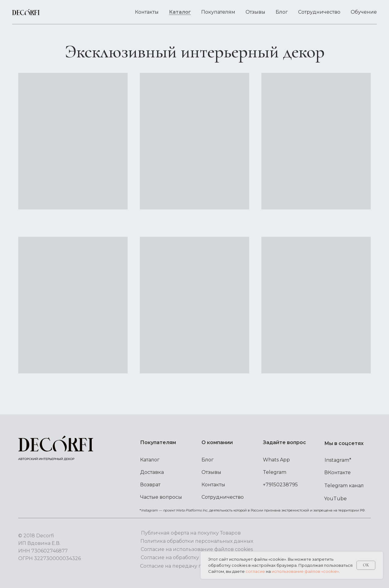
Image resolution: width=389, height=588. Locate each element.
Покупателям (218, 12)
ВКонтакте (337, 472)
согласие (255, 571)
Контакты (147, 12)
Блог (282, 12)
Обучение (364, 12)
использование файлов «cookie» (305, 571)
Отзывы (255, 12)
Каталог (180, 12)
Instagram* (338, 460)
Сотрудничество (319, 12)
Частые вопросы (161, 497)
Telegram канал (344, 486)
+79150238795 (280, 485)
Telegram (275, 472)
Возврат (150, 485)
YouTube (335, 499)
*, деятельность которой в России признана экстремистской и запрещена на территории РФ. (252, 510)
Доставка (152, 472)
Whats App (276, 460)
